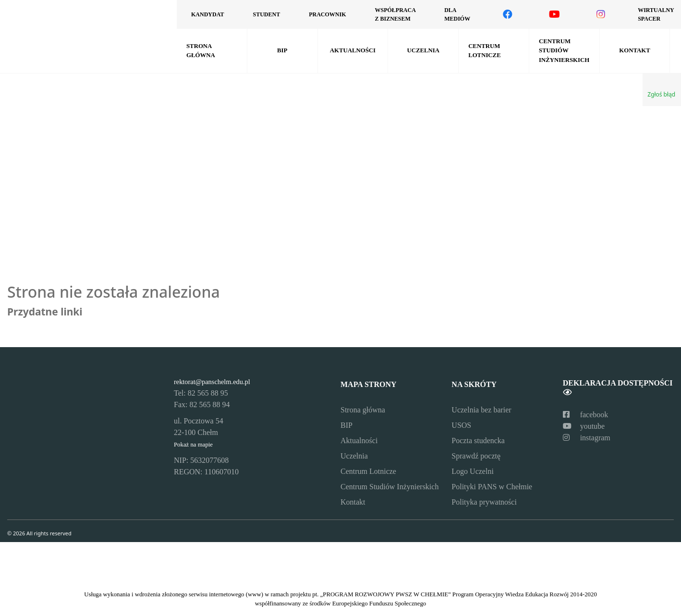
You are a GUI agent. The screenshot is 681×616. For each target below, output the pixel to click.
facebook (586, 415)
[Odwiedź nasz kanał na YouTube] (554, 14)
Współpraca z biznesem (395, 14)
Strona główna (201, 51)
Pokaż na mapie (193, 445)
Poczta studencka (478, 441)
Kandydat (207, 14)
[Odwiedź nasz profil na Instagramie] (601, 14)
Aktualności (353, 50)
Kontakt (634, 50)
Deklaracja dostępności (618, 387)
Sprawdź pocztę (476, 456)
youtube (584, 426)
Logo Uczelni (473, 471)
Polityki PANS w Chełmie (492, 487)
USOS (461, 425)
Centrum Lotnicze (485, 51)
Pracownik (327, 14)
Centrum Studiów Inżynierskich (564, 50)
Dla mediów (457, 14)
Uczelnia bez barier (481, 410)
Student (266, 14)
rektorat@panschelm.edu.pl (212, 382)
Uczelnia (423, 50)
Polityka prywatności (484, 502)
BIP (282, 50)
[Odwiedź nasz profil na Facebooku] (508, 14)
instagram (587, 438)
